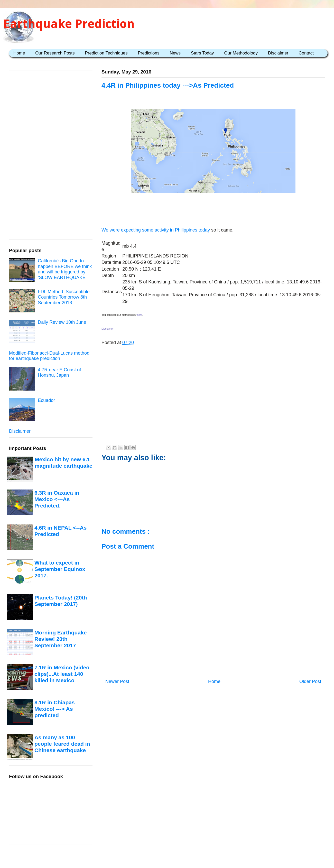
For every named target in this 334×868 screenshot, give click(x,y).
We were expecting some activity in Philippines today (156, 230)
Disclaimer (278, 53)
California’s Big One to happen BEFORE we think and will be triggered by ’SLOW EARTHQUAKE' (65, 269)
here (140, 315)
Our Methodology (241, 53)
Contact (306, 53)
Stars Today (202, 53)
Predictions (149, 53)
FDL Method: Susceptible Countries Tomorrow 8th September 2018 (64, 297)
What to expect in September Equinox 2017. (60, 569)
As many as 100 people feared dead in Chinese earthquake (62, 744)
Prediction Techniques (106, 53)
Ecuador (46, 400)
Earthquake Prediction (69, 24)
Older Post (310, 681)
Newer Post (117, 681)
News (175, 53)
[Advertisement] (213, 211)
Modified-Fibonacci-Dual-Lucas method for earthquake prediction (49, 356)
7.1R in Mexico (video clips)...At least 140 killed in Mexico (62, 674)
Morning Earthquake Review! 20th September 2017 (61, 639)
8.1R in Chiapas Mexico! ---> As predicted (55, 709)
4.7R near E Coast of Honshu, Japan (59, 373)
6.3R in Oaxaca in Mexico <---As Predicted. (57, 499)
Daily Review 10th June (62, 322)
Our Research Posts (55, 53)
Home (19, 53)
